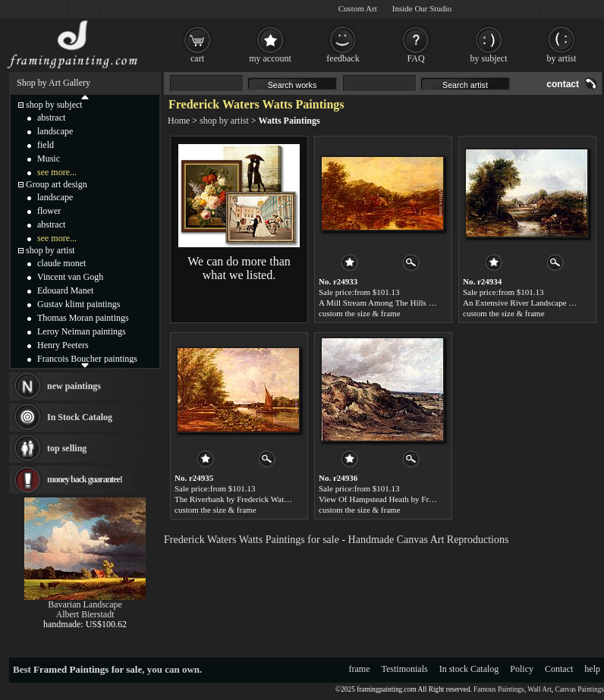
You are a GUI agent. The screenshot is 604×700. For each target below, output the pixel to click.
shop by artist (224, 121)
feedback (343, 58)
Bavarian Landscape (85, 604)
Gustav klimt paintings (79, 304)
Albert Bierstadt (85, 614)
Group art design (57, 184)
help (592, 669)
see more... (57, 172)
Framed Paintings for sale (88, 669)
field (46, 145)
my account (270, 58)
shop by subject (54, 105)
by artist (562, 58)
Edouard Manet (65, 290)
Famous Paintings (499, 689)
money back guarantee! (85, 479)
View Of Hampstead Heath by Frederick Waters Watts (409, 499)
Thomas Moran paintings (83, 318)
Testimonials (405, 669)
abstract (51, 118)
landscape (55, 131)
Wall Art (540, 689)
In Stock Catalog (80, 417)
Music (49, 159)
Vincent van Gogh (70, 277)
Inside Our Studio (422, 8)
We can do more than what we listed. (239, 268)
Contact (559, 669)
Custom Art (358, 8)
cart (197, 58)
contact (563, 84)
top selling (67, 448)
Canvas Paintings (579, 689)
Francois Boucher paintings (87, 359)
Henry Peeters (63, 345)
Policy (522, 669)
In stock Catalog (469, 669)
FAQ (415, 58)
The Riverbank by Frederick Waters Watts (244, 499)
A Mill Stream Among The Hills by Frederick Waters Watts (418, 303)
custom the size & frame (360, 313)
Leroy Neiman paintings (82, 331)
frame (360, 669)
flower (49, 211)
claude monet (61, 263)
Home (179, 121)
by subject (489, 58)
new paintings (74, 386)
